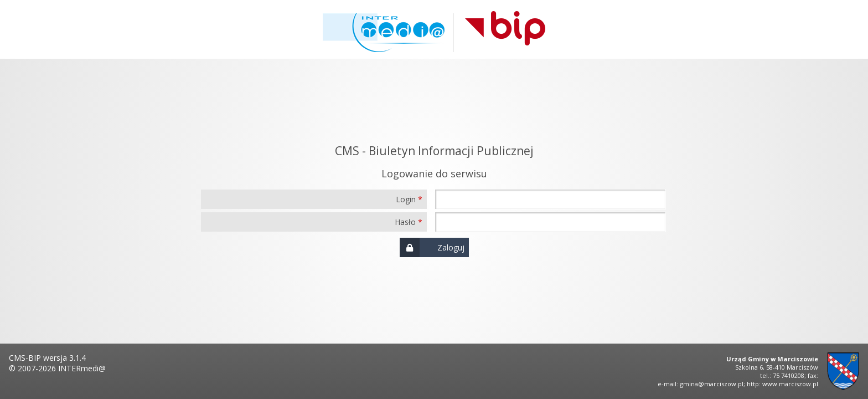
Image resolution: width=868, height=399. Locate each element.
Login (406, 199)
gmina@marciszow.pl (712, 384)
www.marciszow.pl (790, 384)
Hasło (405, 222)
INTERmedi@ (82, 368)
